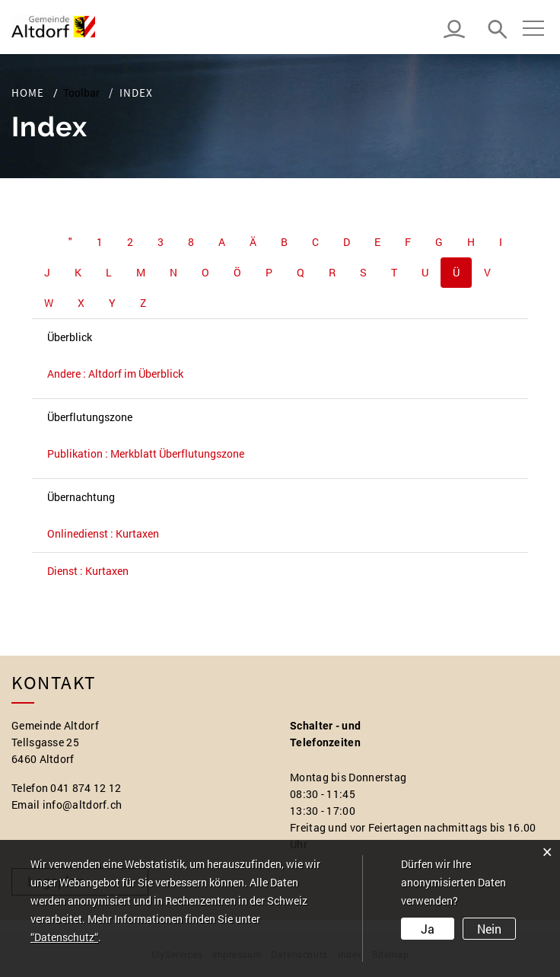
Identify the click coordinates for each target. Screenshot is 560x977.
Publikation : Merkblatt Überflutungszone (146, 453)
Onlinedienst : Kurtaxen (103, 533)
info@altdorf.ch (83, 805)
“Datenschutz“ (64, 937)
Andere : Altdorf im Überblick (115, 374)
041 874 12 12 (86, 788)
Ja (428, 929)
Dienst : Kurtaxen (88, 571)
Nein (489, 929)
